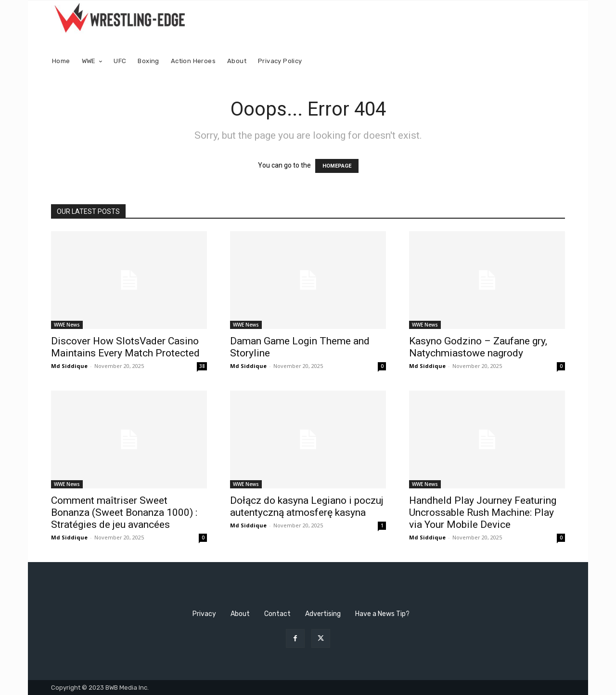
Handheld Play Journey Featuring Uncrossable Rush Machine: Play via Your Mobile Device (483, 512)
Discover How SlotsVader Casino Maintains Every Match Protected (125, 347)
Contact (277, 614)
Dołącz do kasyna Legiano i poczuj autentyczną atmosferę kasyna (307, 506)
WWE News (67, 325)
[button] (554, 61)
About (240, 614)
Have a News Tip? (382, 614)
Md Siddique (69, 366)
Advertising (323, 614)
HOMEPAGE (337, 166)
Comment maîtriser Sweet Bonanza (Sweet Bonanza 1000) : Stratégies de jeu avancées (124, 512)
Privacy (204, 614)
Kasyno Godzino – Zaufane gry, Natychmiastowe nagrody (478, 347)
